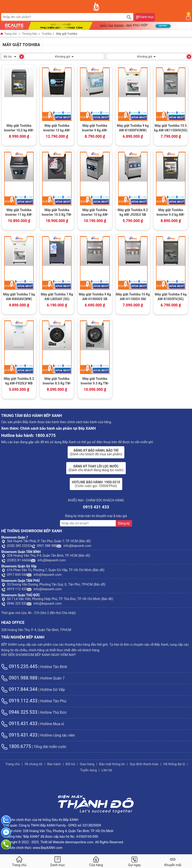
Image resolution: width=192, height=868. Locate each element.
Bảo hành (54, 764)
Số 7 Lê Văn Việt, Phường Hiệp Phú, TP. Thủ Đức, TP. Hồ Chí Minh (57, 599)
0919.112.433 (19, 701)
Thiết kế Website (52, 842)
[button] (22, 56)
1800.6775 (16, 746)
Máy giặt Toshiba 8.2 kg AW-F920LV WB (19, 381)
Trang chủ (8, 34)
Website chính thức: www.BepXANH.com (33, 848)
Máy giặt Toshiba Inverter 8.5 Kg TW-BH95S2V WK (57, 381)
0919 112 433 (14, 589)
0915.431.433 (19, 724)
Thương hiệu (30, 34)
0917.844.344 (19, 689)
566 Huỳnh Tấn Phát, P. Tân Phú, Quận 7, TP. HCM (46, 541)
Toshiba (47, 34)
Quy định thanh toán (144, 764)
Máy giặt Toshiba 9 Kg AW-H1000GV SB (95, 297)
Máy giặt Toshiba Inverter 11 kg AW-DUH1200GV (19, 213)
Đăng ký (124, 523)
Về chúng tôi (33, 764)
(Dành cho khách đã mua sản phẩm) (96, 452)
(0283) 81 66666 (16, 560)
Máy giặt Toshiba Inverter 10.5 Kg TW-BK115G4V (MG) (57, 213)
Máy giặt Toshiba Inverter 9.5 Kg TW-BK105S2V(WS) (95, 381)
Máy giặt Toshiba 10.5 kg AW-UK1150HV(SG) (171, 128)
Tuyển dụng (89, 770)
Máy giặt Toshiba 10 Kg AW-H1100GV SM (133, 297)
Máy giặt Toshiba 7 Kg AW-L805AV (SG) (57, 297)
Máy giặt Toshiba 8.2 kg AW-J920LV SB (133, 212)
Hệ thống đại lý (174, 764)
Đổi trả (70, 764)
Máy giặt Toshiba (67, 34)
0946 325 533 (14, 604)
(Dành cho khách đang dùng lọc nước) (96, 468)
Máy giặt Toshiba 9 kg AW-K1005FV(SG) (171, 297)
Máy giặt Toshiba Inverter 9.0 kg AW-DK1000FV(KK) (171, 213)
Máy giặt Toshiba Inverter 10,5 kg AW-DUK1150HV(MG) (19, 128)
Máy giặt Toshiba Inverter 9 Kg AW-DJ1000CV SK (95, 128)
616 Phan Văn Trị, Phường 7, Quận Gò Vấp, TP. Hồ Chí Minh (53, 570)
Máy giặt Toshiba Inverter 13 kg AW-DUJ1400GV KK (57, 128)
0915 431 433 (96, 507)
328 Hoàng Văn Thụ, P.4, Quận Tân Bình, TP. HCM (46, 556)
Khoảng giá (64, 56)
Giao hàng (87, 764)
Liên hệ (107, 770)
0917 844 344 (14, 575)
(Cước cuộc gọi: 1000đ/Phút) (96, 484)
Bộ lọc (10, 56)
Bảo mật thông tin (112, 764)
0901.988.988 (44, 546)
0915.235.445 (19, 666)
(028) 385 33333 (16, 546)
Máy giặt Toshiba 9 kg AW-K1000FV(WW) (133, 128)
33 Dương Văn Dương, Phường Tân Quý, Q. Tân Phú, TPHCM (53, 584)
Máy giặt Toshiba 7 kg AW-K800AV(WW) (19, 297)
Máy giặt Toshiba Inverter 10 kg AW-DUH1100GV (95, 213)
